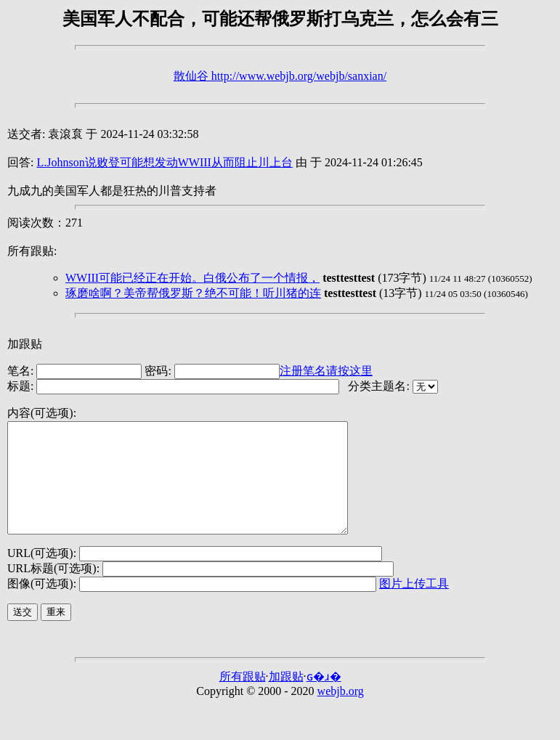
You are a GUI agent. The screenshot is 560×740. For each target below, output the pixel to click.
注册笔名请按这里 (326, 371)
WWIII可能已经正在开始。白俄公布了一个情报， (192, 278)
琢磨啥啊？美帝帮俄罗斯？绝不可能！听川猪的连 (193, 293)
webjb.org (341, 713)
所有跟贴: (32, 251)
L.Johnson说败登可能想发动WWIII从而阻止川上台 (164, 162)
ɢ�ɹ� (324, 698)
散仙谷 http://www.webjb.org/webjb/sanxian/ (280, 76)
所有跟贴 (243, 698)
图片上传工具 (414, 605)
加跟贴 (25, 344)
